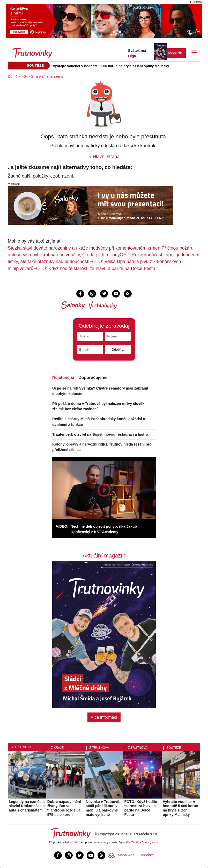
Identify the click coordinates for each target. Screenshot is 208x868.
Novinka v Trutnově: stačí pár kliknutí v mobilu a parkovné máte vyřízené (103, 808)
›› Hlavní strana (104, 157)
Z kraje (57, 748)
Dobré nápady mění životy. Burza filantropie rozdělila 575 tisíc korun (64, 808)
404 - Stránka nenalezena (42, 76)
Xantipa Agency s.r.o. (145, 842)
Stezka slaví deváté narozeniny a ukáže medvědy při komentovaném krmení (85, 248)
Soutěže (174, 748)
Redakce (147, 855)
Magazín (175, 53)
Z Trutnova (22, 747)
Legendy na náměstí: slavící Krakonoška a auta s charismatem (27, 806)
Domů (13, 76)
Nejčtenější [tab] (63, 377)
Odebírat (118, 350)
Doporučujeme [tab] (93, 377)
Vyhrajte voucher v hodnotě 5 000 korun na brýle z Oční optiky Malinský (111, 66)
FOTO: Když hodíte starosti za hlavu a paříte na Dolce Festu (94, 269)
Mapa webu (127, 855)
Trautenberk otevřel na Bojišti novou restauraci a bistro (100, 434)
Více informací (104, 717)
